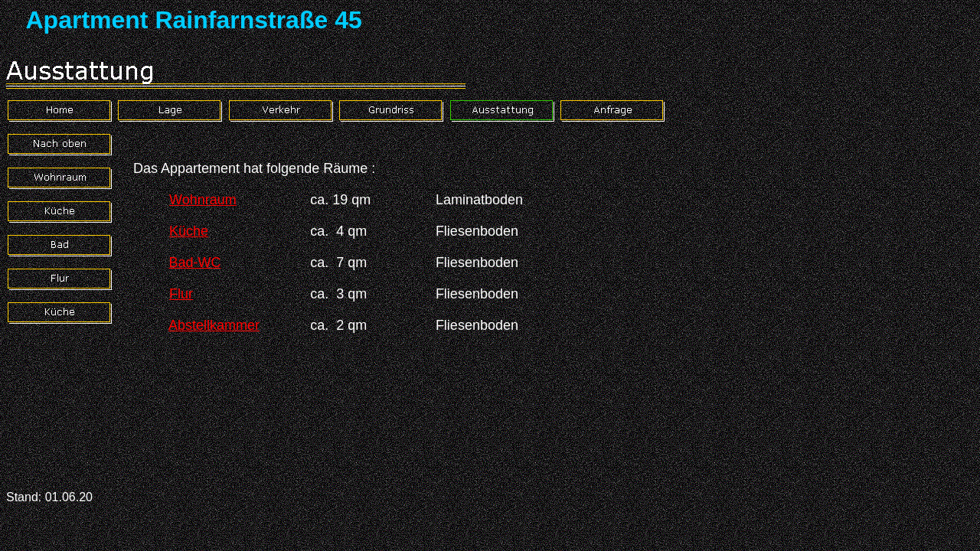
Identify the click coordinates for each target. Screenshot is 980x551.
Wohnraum (203, 200)
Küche (189, 231)
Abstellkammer (214, 325)
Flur (181, 294)
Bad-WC (194, 262)
